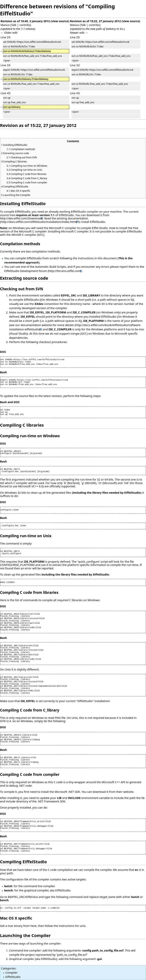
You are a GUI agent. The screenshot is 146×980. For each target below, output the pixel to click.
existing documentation (73, 218)
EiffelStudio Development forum (26, 271)
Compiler (11, 972)
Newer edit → (79, 33)
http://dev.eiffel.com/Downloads (21, 218)
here (33, 926)
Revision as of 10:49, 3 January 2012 (25, 21)
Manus (5, 25)
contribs (25, 25)
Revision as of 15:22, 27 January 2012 (95, 21)
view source (60, 21)
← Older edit (9, 33)
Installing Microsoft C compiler (68, 231)
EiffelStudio (13, 977)
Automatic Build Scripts (51, 267)
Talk (14, 25)
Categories (8, 968)
